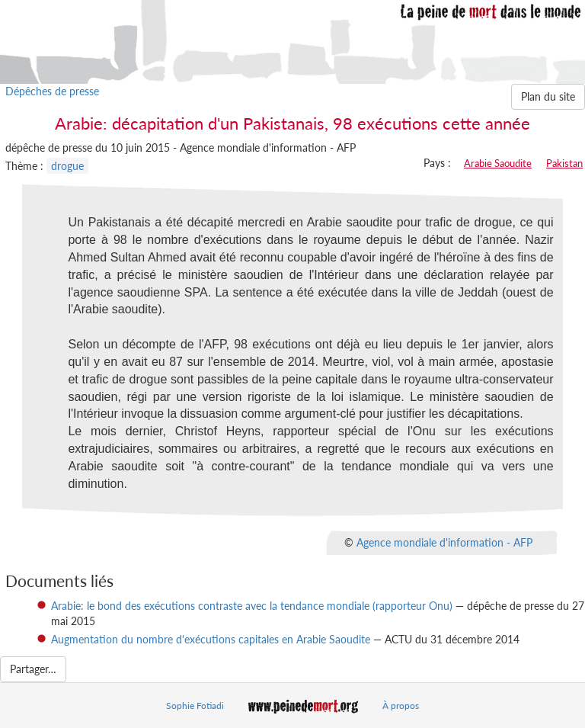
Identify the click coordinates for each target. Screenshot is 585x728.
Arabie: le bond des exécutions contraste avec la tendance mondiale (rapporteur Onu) (252, 606)
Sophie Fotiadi (195, 706)
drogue (67, 166)
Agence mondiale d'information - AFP (444, 542)
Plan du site (548, 96)
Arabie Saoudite (498, 163)
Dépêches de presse (52, 91)
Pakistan (564, 163)
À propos (401, 706)
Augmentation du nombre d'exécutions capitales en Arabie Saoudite (211, 639)
